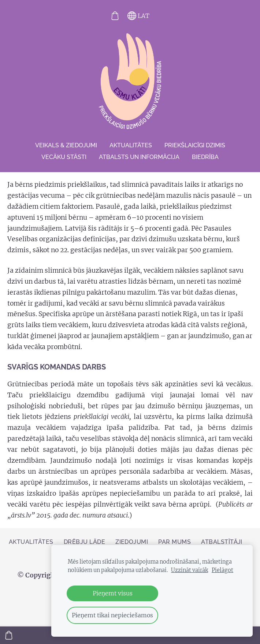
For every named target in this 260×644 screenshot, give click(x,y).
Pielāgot (222, 570)
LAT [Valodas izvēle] (138, 16)
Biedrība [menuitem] (205, 157)
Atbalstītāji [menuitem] (222, 542)
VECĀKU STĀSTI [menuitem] (64, 157)
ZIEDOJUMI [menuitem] (132, 542)
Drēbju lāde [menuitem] (84, 542)
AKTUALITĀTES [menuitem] (131, 145)
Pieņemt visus (113, 593)
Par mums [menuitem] (174, 542)
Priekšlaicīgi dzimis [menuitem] (195, 145)
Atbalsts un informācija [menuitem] (139, 157)
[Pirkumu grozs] (115, 16)
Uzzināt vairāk (190, 570)
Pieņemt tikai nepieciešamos (112, 615)
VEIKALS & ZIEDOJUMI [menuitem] (66, 145)
